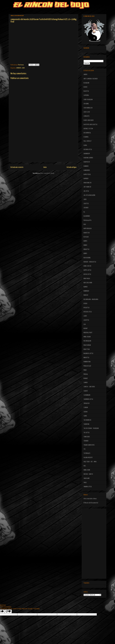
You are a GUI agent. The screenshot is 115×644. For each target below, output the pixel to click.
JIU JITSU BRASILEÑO (89, 195)
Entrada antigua (72, 167)
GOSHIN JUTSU (88, 149)
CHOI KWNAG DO (88, 108)
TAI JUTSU (86, 433)
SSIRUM (86, 408)
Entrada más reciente (17, 167)
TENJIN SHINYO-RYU (89, 445)
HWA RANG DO (87, 183)
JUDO (23, 68)
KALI (85, 224)
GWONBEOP (87, 154)
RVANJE (86, 378)
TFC (85, 449)
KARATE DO (87, 233)
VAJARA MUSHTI (88, 458)
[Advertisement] (43, 146)
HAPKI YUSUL (87, 174)
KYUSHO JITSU (88, 312)
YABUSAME (87, 478)
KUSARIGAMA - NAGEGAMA (91, 299)
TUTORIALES (87, 453)
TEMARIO (86, 441)
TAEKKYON (86, 424)
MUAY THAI (87, 349)
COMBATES (19, 68)
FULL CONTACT (88, 141)
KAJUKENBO (87, 216)
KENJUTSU (86, 249)
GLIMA (85, 145)
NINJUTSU (86, 358)
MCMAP (86, 328)
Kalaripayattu (87, 220)
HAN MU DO (87, 162)
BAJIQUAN (86, 83)
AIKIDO (85, 74)
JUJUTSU (86, 204)
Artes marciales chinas (90, 499)
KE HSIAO (86, 237)
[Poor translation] (8, 611)
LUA (85, 324)
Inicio (45, 167)
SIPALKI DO (87, 403)
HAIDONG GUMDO (88, 158)
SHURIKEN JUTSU (88, 399)
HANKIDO (86, 166)
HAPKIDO (86, 179)
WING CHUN (87, 470)
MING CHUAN (87, 337)
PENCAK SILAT (87, 366)
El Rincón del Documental (91, 503)
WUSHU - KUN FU (88, 474)
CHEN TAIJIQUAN (88, 100)
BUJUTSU (86, 91)
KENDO (85, 245)
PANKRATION (87, 362)
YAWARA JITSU (88, 487)
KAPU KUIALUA (88, 229)
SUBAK (85, 412)
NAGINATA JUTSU (88, 353)
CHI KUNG (86, 104)
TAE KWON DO (87, 420)
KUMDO (86, 287)
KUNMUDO (86, 291)
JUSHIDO (86, 208)
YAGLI (85, 483)
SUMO (85, 416)
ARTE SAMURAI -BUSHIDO (91, 79)
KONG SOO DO (87, 266)
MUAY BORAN (87, 345)
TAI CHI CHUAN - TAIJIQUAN (91, 428)
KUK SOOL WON (88, 283)
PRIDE (85, 370)
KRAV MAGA (87, 279)
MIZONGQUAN (87, 341)
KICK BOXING (87, 258)
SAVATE (86, 391)
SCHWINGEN (87, 395)
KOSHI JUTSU (87, 274)
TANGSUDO (87, 437)
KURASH (86, 295)
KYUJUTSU (86, 308)
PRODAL (86, 374)
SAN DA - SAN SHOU (89, 387)
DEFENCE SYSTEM (88, 129)
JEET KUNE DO (87, 187)
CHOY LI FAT (87, 112)
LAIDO (85, 316)
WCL (85, 466)
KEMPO (85, 241)
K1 (84, 212)
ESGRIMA (86, 137)
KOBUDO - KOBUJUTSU (90, 262)
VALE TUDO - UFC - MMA (90, 462)
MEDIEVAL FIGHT (88, 333)
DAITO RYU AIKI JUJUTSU (90, 125)
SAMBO (86, 383)
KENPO (85, 253)
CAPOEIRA (86, 95)
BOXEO (85, 87)
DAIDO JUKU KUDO (89, 120)
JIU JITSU (86, 191)
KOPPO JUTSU (87, 270)
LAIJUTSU (86, 320)
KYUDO (85, 304)
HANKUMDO (87, 170)
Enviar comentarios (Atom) (47, 173)
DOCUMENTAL (87, 133)
